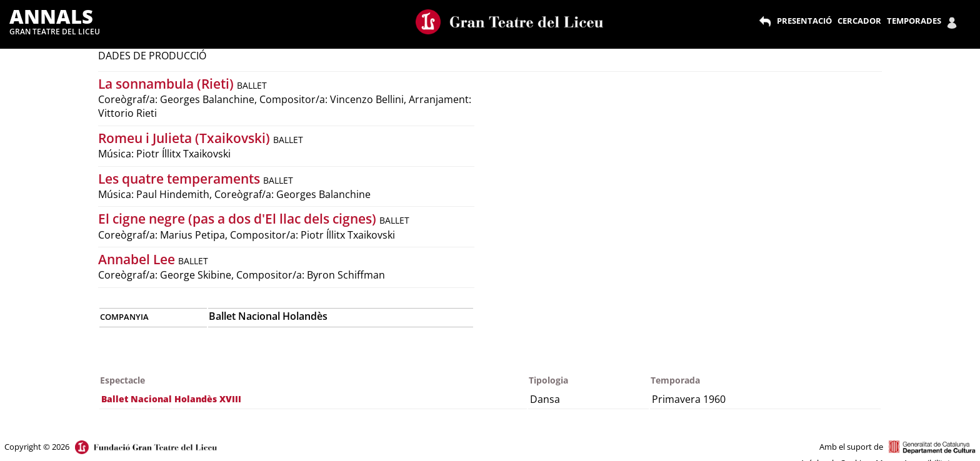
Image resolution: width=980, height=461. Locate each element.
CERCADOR (859, 21)
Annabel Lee (138, 259)
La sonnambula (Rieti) (167, 84)
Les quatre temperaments (181, 179)
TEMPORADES (914, 21)
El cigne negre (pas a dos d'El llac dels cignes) (239, 219)
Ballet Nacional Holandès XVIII (171, 399)
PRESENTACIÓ (804, 21)
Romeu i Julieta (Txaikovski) (186, 138)
